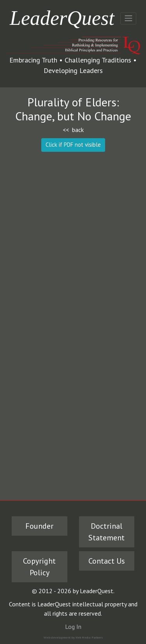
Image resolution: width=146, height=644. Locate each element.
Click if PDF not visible (73, 145)
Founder (39, 526)
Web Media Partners (89, 637)
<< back (73, 130)
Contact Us (107, 561)
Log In (73, 627)
